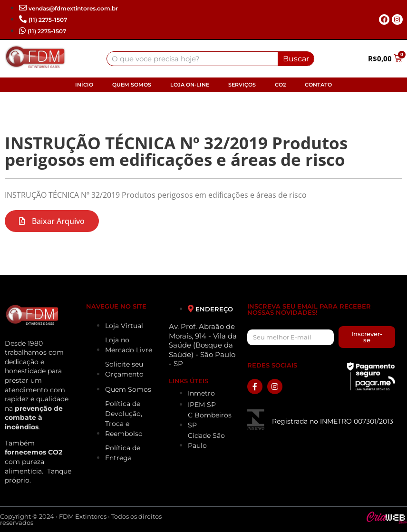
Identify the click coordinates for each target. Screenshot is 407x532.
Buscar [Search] (296, 59)
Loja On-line (190, 85)
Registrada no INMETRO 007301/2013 (333, 421)
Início (84, 85)
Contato (318, 85)
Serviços (242, 85)
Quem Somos (132, 85)
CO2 (280, 85)
